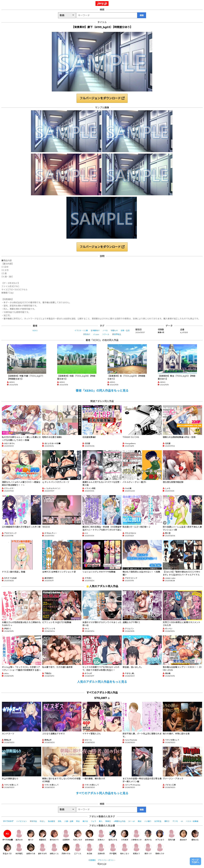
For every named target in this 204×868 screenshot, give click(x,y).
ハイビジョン (22, 821)
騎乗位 (108, 821)
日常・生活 (125, 330)
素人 (101, 821)
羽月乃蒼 (172, 835)
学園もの (114, 330)
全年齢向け (95, 330)
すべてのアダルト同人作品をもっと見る (102, 793)
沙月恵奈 (125, 835)
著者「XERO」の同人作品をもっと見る (102, 391)
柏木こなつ (125, 849)
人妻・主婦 (69, 821)
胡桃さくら (54, 849)
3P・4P (132, 821)
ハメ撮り (148, 821)
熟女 (78, 821)
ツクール (106, 334)
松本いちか (78, 835)
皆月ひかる (113, 835)
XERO (35, 330)
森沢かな (148, 835)
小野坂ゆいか (136, 835)
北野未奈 (101, 849)
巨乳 (60, 821)
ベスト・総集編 (192, 821)
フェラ (93, 821)
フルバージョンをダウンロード (102, 98)
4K (182, 821)
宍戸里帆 (113, 849)
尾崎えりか (160, 849)
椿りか (31, 835)
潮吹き (167, 821)
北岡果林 (66, 835)
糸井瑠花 (19, 849)
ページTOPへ (195, 861)
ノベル (105, 330)
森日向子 (183, 835)
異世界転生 (117, 334)
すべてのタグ (8, 821)
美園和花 (43, 835)
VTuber (96, 334)
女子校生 (158, 821)
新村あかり (54, 835)
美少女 (85, 821)
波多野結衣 (89, 835)
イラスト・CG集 (81, 330)
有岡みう (136, 849)
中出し (42, 821)
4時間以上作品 (120, 821)
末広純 (89, 849)
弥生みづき (7, 849)
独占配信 (51, 821)
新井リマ (148, 849)
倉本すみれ (43, 849)
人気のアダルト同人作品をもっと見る (102, 682)
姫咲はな (195, 835)
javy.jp (102, 3)
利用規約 (92, 860)
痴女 (140, 821)
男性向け (87, 334)
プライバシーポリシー (107, 860)
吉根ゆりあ (31, 849)
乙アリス (78, 849)
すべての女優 (7, 835)
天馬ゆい (101, 835)
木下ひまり (160, 835)
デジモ (175, 821)
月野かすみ (66, 849)
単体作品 (33, 821)
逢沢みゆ (19, 835)
